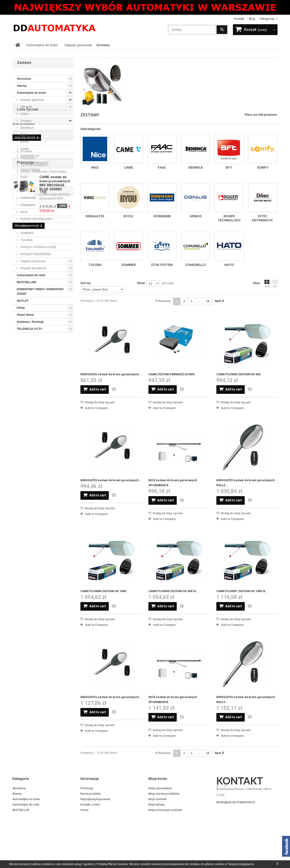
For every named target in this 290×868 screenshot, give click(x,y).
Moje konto (158, 779)
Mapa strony (89, 837)
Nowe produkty (91, 794)
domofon (21, 544)
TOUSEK (95, 265)
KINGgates (95, 216)
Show (141, 283)
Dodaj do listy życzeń (99, 402)
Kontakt (239, 19)
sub (17, 538)
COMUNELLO (196, 265)
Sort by (86, 283)
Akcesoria (24, 79)
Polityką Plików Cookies (112, 864)
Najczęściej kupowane (95, 799)
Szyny (24, 114)
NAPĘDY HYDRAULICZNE (38, 247)
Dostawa (26, 401)
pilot (36, 544)
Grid (267, 284)
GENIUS (196, 216)
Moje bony (155, 815)
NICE (95, 167)
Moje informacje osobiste (165, 810)
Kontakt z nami (90, 805)
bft (30, 531)
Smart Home (25, 315)
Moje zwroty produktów (164, 794)
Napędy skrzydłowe (33, 268)
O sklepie (87, 826)
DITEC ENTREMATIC (263, 218)
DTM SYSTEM (162, 265)
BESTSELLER (27, 282)
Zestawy (26, 121)
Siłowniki (26, 107)
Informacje (26, 388)
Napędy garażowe (32, 100)
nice (54, 531)
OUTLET (23, 301)
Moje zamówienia (160, 788)
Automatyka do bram (31, 93)
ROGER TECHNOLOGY (229, 218)
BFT (229, 167)
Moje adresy (156, 805)
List (275, 284)
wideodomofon (49, 538)
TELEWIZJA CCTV (29, 329)
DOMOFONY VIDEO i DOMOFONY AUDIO (40, 291)
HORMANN (162, 216)
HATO (229, 265)
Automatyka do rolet (31, 275)
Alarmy (22, 86)
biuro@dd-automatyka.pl (236, 802)
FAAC (162, 167)
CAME (128, 167)
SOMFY (263, 167)
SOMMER (129, 265)
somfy (19, 531)
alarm (29, 538)
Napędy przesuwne (33, 261)
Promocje (25, 437)
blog (252, 19)
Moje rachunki (158, 799)
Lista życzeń (28, 344)
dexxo (42, 531)
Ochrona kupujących (34, 415)
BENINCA (196, 167)
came (66, 531)
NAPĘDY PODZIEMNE (35, 254)
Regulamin (27, 408)
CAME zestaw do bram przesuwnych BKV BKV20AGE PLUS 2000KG (55, 458)
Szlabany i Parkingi (30, 322)
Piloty (21, 308)
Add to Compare (96, 408)
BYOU (128, 216)
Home (84, 810)
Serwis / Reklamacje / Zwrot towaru (43, 422)
